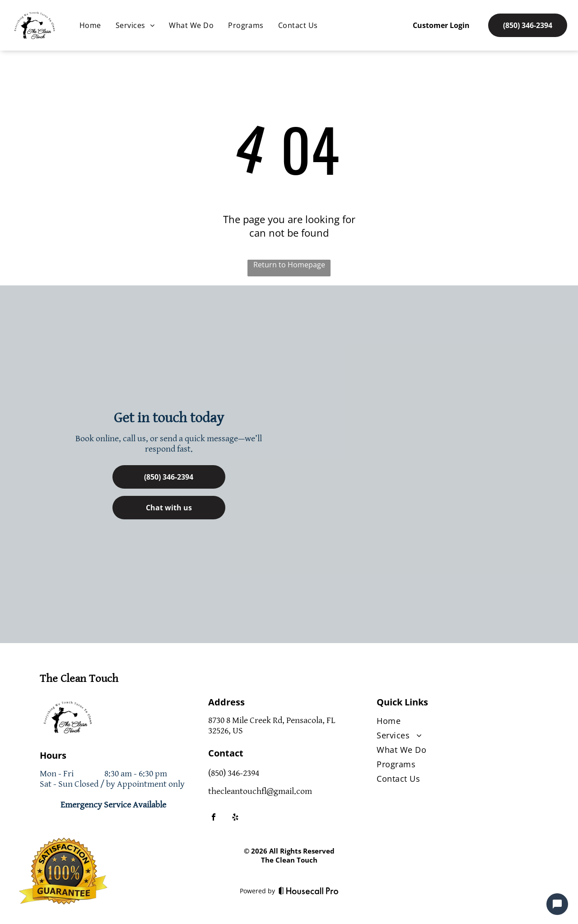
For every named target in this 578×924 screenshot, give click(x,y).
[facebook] (214, 818)
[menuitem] (90, 25)
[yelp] (235, 818)
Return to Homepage (289, 265)
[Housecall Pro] (309, 891)
